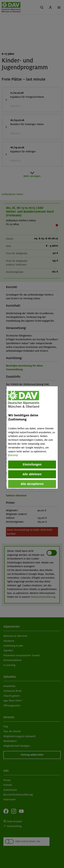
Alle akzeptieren (32, 484)
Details (13, 455)
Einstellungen (32, 464)
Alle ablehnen (32, 474)
